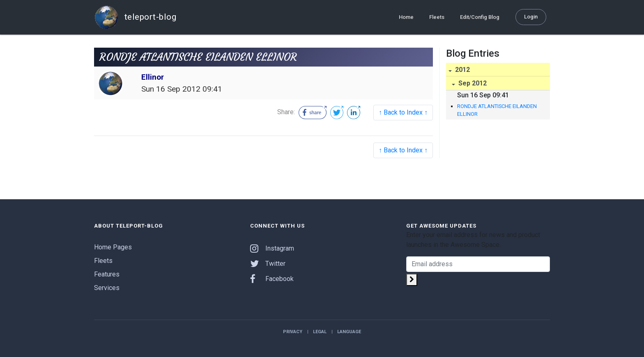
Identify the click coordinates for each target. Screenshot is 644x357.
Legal (320, 332)
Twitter (268, 264)
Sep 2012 (472, 83)
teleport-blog (135, 17)
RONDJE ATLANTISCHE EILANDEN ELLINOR (497, 110)
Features (107, 274)
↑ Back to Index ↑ (403, 112)
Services (107, 288)
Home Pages (113, 247)
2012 (462, 70)
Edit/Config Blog (480, 17)
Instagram (272, 248)
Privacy (293, 332)
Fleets (437, 17)
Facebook (272, 279)
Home (406, 17)
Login (531, 17)
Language (349, 332)
